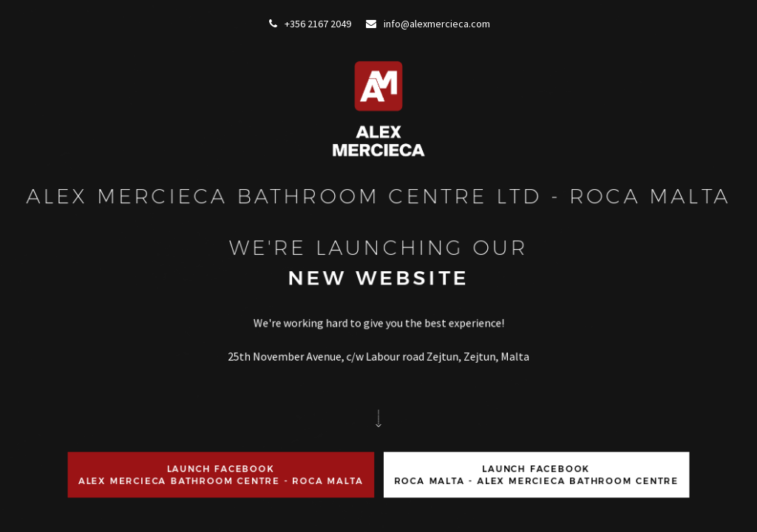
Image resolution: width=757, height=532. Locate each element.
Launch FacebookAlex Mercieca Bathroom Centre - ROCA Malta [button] (222, 503)
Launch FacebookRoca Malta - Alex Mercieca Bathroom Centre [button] (535, 503)
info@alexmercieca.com (428, 24)
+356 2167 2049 (310, 24)
